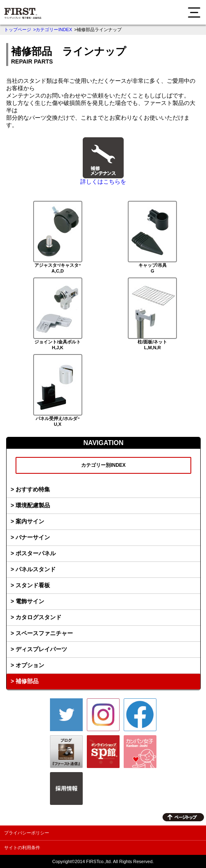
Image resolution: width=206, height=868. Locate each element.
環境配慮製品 (33, 505)
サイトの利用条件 (22, 848)
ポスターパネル (36, 553)
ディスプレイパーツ (41, 649)
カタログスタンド (38, 617)
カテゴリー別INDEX (103, 465)
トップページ (18, 30)
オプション (30, 665)
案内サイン (30, 521)
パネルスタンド (36, 569)
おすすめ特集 (33, 489)
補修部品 (27, 681)
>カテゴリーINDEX (53, 30)
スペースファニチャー (44, 633)
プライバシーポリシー (27, 833)
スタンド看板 (33, 585)
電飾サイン (30, 601)
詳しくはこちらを (103, 182)
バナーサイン (33, 537)
